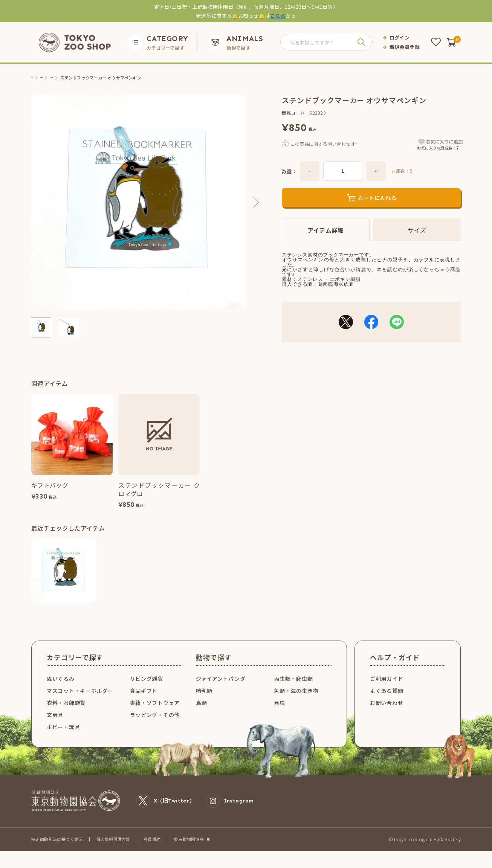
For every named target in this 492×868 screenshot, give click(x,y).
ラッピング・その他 (155, 724)
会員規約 (152, 848)
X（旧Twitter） (165, 811)
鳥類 (201, 712)
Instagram (230, 811)
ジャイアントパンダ (221, 688)
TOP (36, 78)
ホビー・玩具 (63, 736)
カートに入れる (377, 208)
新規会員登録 (405, 47)
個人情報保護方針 (113, 848)
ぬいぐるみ (61, 688)
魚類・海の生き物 (296, 700)
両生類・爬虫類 (293, 688)
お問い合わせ (387, 712)
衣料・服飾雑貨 (66, 712)
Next (254, 202)
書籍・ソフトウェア (155, 712)
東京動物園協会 (189, 849)
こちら (278, 16)
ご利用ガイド (387, 688)
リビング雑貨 (147, 688)
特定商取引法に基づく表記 (57, 848)
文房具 (54, 78)
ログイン (400, 37)
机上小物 (76, 78)
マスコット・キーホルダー (80, 700)
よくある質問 (387, 700)
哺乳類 (204, 700)
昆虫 (279, 712)
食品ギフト (144, 700)
